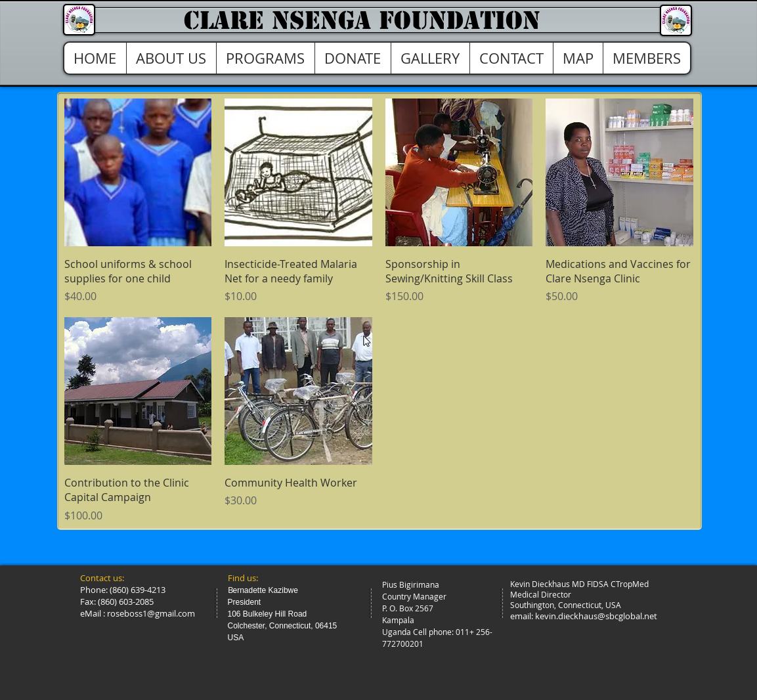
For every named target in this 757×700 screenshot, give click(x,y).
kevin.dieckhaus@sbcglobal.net (596, 616)
